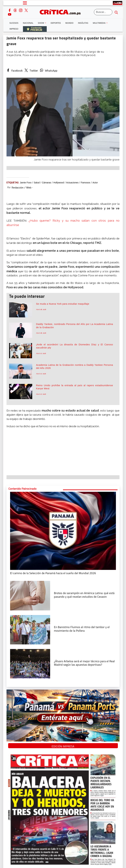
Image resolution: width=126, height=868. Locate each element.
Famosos (86, 183)
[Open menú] (25, 3)
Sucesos (14, 23)
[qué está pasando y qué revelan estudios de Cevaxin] (30, 595)
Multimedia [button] (99, 23)
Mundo (69, 23)
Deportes (56, 23)
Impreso (14, 29)
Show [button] (41, 23)
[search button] (116, 12)
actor (95, 183)
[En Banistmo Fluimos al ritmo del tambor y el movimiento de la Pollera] (30, 629)
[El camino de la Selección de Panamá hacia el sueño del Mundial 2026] (63, 531)
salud (37, 183)
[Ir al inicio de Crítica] (62, 12)
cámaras (46, 183)
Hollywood (59, 183)
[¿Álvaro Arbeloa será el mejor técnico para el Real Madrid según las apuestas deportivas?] (30, 663)
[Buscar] (103, 12)
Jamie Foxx (26, 183)
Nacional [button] (28, 23)
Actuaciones (72, 183)
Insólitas (83, 23)
